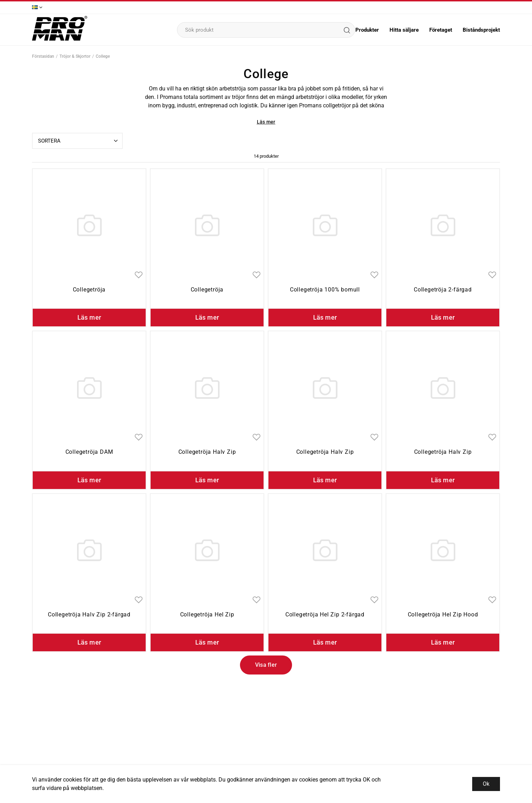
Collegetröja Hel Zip (207, 614)
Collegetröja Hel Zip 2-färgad (325, 614)
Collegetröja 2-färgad (443, 290)
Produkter (367, 30)
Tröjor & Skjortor (75, 56)
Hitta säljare (404, 30)
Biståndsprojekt (481, 30)
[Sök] (347, 30)
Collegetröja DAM (89, 452)
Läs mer (266, 122)
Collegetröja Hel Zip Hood (443, 614)
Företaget (441, 30)
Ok (486, 784)
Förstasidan (43, 56)
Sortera (79, 141)
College (103, 56)
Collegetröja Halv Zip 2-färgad (89, 614)
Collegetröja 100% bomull (325, 290)
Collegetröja (89, 290)
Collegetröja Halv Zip (207, 452)
